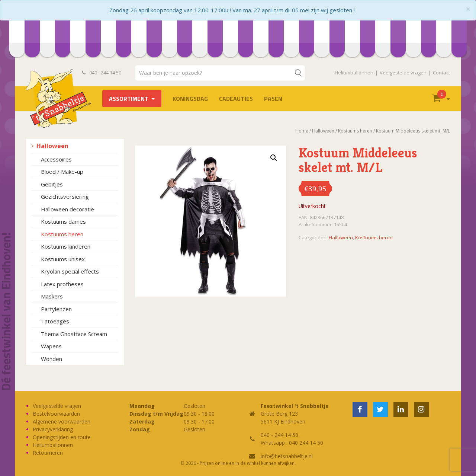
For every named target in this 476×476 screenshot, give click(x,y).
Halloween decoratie (67, 209)
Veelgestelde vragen (403, 73)
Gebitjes (52, 184)
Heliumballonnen (354, 73)
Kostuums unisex (63, 259)
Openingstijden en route (62, 437)
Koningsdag (190, 99)
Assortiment (129, 99)
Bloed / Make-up (62, 172)
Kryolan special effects (70, 271)
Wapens (51, 346)
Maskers (52, 296)
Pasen (273, 99)
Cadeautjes (236, 99)
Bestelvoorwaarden (56, 414)
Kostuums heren (62, 234)
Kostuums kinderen (66, 246)
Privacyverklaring (53, 429)
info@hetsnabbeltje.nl (287, 456)
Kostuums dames (63, 221)
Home (302, 131)
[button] (274, 158)
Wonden (52, 359)
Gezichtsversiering (65, 197)
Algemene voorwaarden (62, 421)
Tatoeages (55, 321)
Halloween (52, 146)
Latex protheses (62, 284)
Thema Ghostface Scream (74, 334)
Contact (441, 73)
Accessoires (56, 159)
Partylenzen (56, 309)
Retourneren (48, 453)
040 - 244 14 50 (102, 73)
